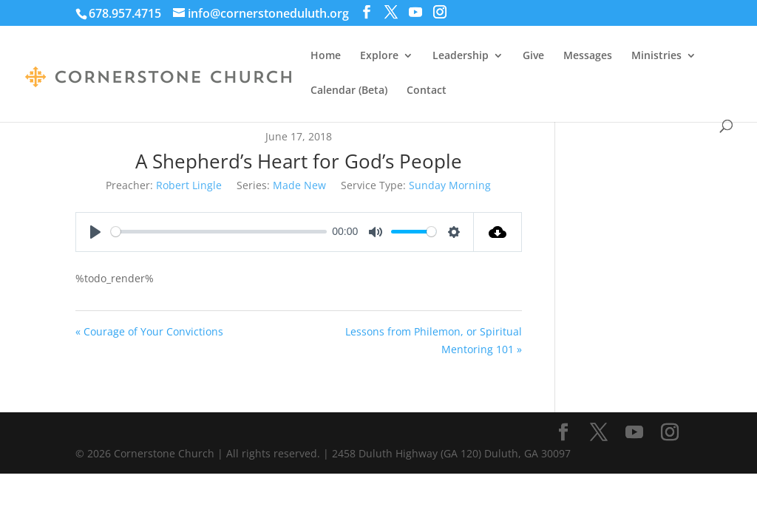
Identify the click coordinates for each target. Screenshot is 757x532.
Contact (427, 91)
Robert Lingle (189, 185)
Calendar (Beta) (349, 91)
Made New (299, 185)
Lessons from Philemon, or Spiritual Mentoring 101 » (434, 340)
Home (326, 56)
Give (533, 56)
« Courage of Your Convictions (149, 331)
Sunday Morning (450, 185)
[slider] (218, 232)
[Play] (95, 232)
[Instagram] (440, 12)
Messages (588, 56)
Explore (379, 56)
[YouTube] (415, 12)
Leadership (461, 56)
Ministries (656, 56)
